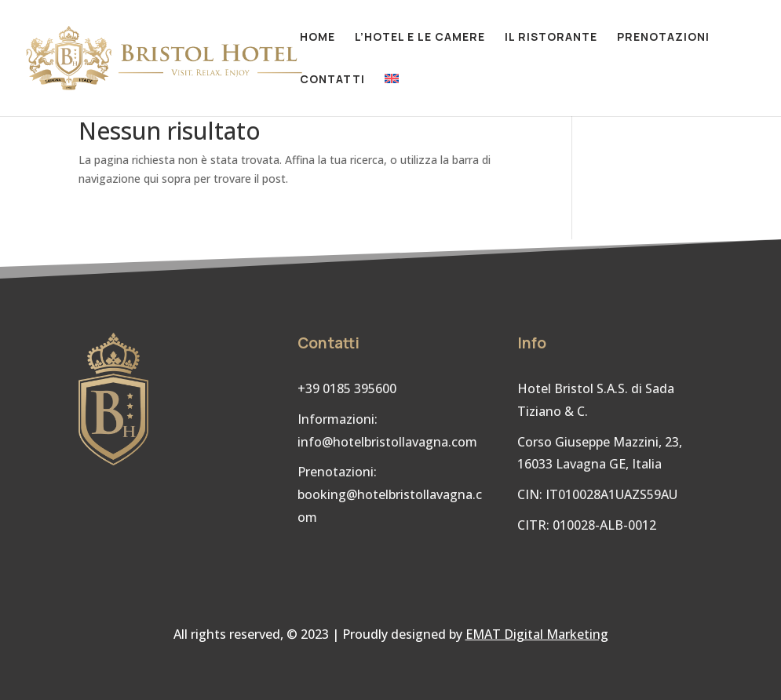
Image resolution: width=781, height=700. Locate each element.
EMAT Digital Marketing (537, 634)
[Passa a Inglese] (392, 95)
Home (318, 38)
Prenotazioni (663, 38)
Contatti (332, 80)
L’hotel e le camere (420, 38)
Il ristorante (551, 38)
